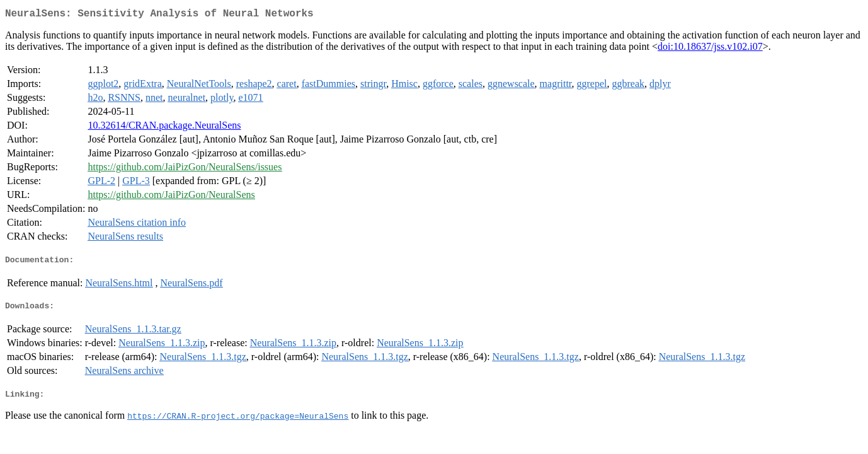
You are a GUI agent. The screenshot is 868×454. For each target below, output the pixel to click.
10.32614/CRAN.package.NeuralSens (164, 128)
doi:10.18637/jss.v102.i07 (710, 49)
